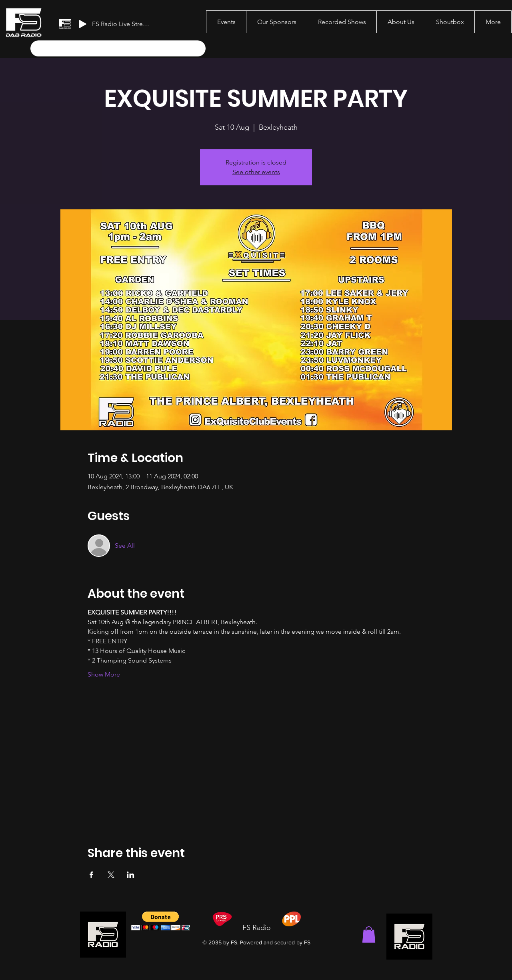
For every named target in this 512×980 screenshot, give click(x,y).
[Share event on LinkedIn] (131, 875)
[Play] (83, 24)
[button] (369, 935)
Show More (104, 674)
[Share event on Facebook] (91, 875)
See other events (256, 172)
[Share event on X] (111, 875)
